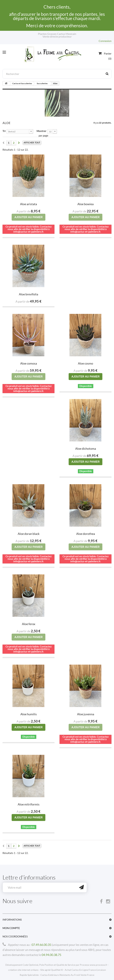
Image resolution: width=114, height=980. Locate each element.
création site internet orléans (23, 970)
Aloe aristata (28, 204)
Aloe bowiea (85, 204)
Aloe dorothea (86, 534)
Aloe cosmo (85, 363)
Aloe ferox (29, 624)
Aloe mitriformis (29, 804)
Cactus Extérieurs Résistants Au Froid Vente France (67, 975)
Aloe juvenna (86, 714)
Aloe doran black (29, 534)
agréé (48, 970)
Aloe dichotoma (86, 449)
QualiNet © (57, 970)
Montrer (41, 131)
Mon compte (11, 928)
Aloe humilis (29, 714)
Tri (4, 131)
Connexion (105, 41)
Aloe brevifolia (28, 294)
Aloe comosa (29, 363)
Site (42, 970)
